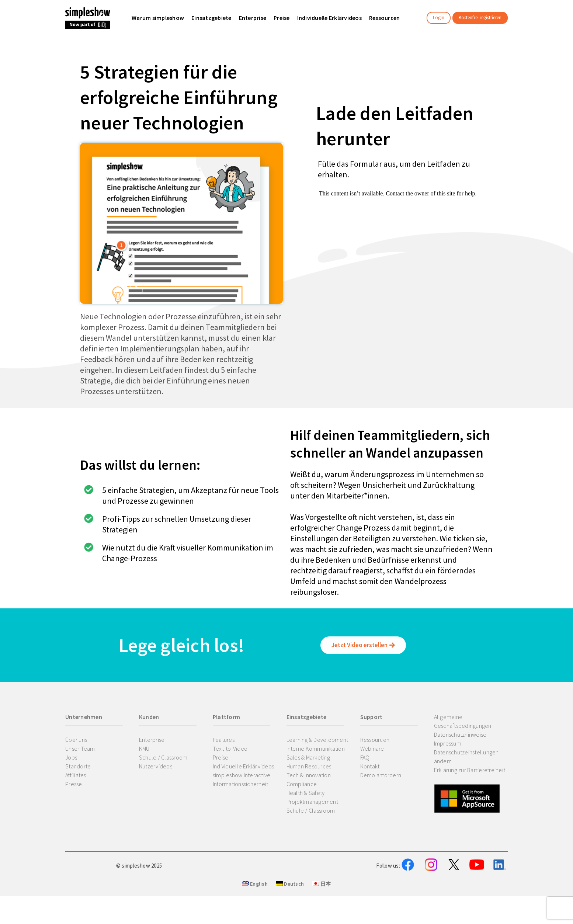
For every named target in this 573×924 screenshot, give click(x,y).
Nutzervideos (156, 766)
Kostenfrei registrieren (480, 18)
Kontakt (370, 766)
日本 (322, 921)
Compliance (302, 784)
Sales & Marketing (308, 757)
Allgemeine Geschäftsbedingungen (463, 721)
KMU (144, 748)
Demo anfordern (381, 775)
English (255, 921)
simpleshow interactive (242, 775)
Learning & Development (317, 740)
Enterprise (152, 740)
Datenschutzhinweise (460, 734)
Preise (221, 757)
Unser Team (80, 748)
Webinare (372, 748)
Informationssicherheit (241, 784)
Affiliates (76, 775)
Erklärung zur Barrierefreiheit (470, 770)
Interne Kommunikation (316, 748)
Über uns (76, 740)
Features (224, 740)
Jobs (71, 757)
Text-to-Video (230, 748)
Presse (74, 784)
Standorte (78, 766)
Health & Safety (306, 793)
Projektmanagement (312, 802)
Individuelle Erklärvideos (243, 766)
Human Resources (309, 766)
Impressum (448, 743)
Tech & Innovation (309, 775)
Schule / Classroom (163, 757)
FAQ (365, 757)
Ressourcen (375, 740)
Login (439, 18)
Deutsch (290, 921)
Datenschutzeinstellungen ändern (466, 757)
